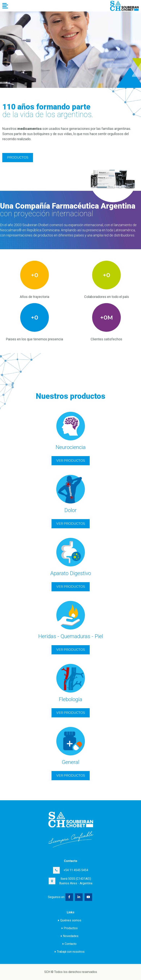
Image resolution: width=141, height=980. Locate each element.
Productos (18, 157)
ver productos (71, 460)
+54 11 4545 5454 (76, 870)
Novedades (70, 936)
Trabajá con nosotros (70, 952)
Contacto (70, 944)
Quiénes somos (70, 920)
